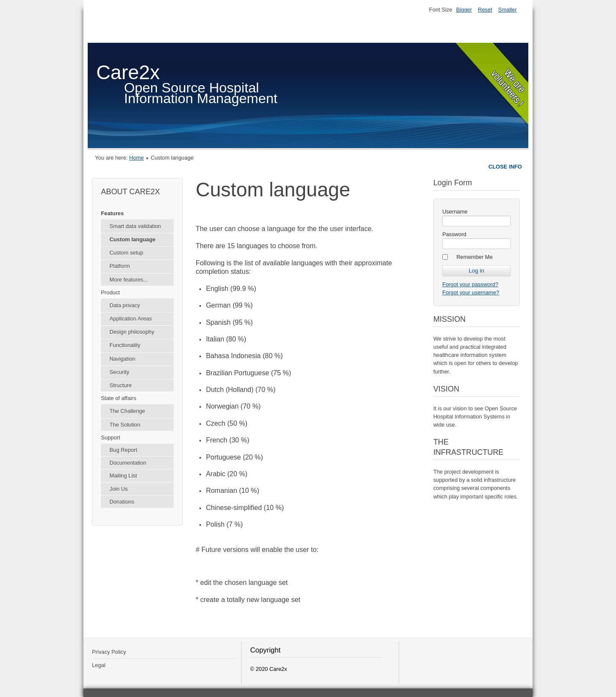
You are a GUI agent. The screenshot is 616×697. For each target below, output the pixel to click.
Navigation (122, 359)
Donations (122, 502)
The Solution (125, 425)
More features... (129, 280)
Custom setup (126, 253)
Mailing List (123, 476)
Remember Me (475, 257)
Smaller (508, 10)
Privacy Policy (109, 652)
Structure (121, 385)
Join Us (119, 489)
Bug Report (123, 450)
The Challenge (127, 411)
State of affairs (118, 398)
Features (112, 213)
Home (136, 158)
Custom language (132, 239)
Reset (485, 10)
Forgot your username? (471, 292)
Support (111, 437)
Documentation (128, 463)
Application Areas (131, 319)
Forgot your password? (470, 284)
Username (455, 212)
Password (454, 234)
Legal (99, 665)
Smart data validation (135, 226)
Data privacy (125, 305)
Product (110, 292)
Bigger (464, 10)
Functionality (125, 345)
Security (119, 372)
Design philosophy (132, 332)
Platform (120, 266)
